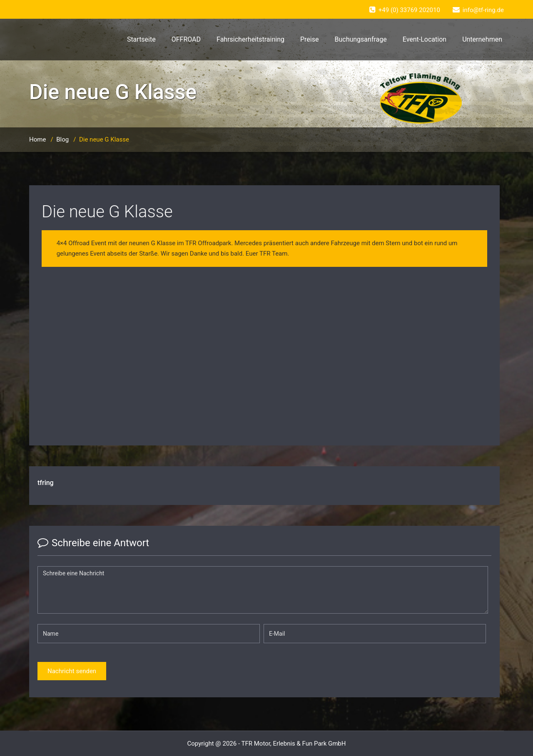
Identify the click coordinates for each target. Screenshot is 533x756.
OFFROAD (186, 39)
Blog (62, 139)
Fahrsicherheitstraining (250, 39)
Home (37, 139)
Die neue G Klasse (107, 212)
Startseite (141, 39)
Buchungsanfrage (360, 39)
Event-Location (425, 39)
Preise (309, 39)
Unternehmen (482, 39)
